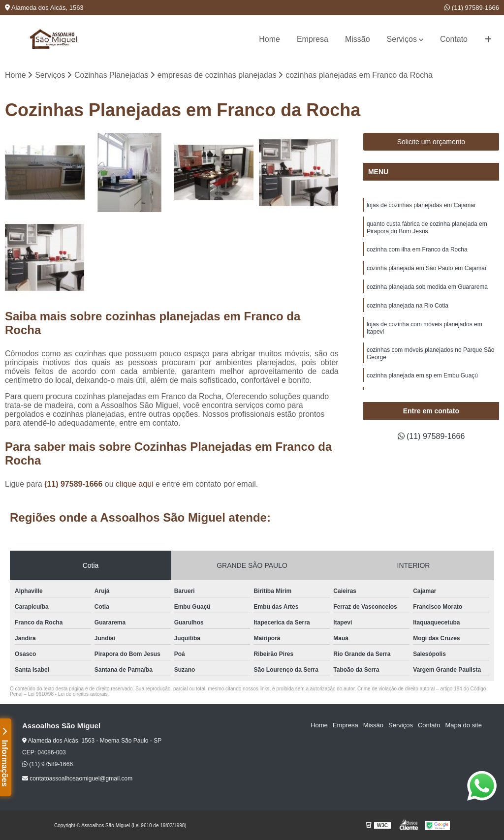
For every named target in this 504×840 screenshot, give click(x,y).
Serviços (402, 39)
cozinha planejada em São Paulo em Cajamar (427, 268)
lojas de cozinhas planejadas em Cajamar (421, 205)
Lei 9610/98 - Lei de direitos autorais (68, 694)
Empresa (313, 39)
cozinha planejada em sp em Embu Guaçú (422, 375)
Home (269, 39)
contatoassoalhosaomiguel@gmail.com (77, 778)
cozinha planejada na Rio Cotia (408, 306)
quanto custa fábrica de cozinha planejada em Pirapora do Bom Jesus (427, 228)
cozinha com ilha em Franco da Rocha (417, 249)
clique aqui (135, 484)
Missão (358, 39)
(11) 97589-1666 (472, 8)
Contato (454, 39)
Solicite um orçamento (431, 142)
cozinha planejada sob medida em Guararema (427, 287)
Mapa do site (463, 725)
